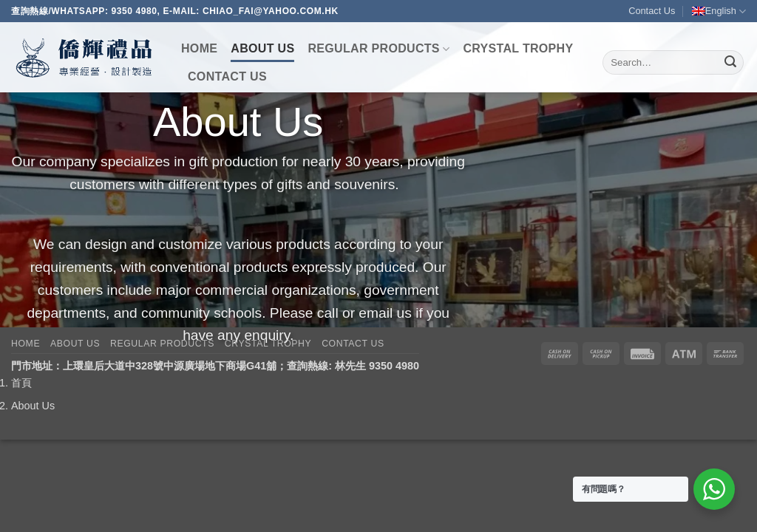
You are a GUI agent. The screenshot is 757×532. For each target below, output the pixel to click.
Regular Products (378, 49)
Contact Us (652, 11)
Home (199, 48)
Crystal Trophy (518, 48)
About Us (262, 48)
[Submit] (730, 63)
